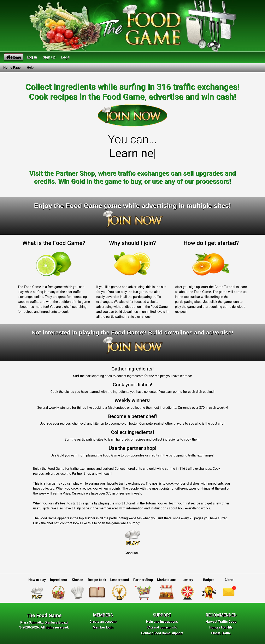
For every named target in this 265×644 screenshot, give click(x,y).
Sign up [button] (49, 57)
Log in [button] (32, 57)
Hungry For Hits (221, 627)
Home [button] (14, 57)
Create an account (103, 622)
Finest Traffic (221, 633)
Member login (103, 627)
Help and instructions (162, 622)
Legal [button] (66, 57)
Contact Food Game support (162, 633)
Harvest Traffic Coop (221, 622)
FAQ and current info (162, 627)
